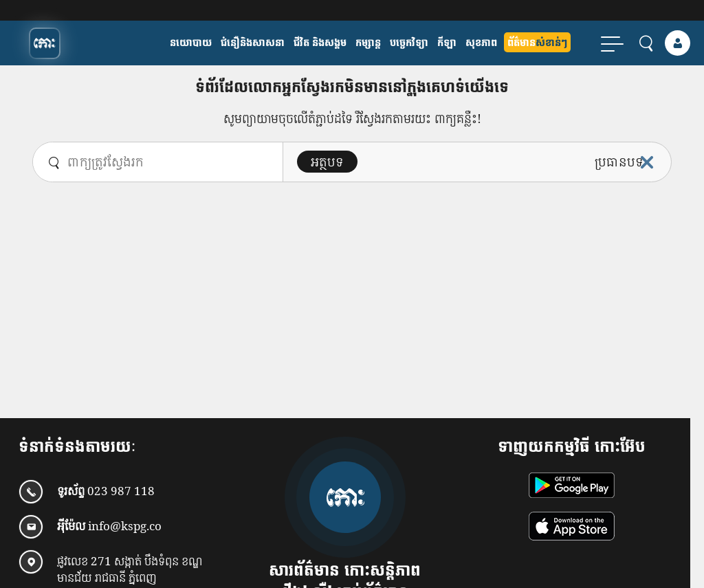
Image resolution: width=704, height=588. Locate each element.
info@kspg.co (125, 526)
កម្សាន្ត (368, 42)
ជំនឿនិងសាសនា (253, 42)
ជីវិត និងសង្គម (320, 42)
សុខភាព (481, 42)
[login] (678, 43)
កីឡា (447, 42)
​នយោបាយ (191, 42)
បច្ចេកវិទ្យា (409, 42)
